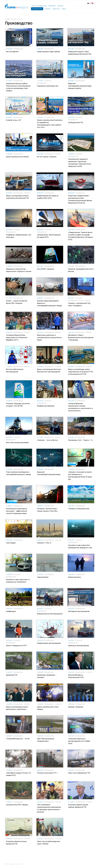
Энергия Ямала (43, 577)
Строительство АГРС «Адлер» (17, 805)
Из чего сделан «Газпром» (47, 157)
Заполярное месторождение (79, 611)
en (94, 3)
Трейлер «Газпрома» (76, 707)
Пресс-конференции (39, 6)
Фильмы (61, 6)
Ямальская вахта (74, 577)
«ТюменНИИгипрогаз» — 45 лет (18, 739)
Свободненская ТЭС (76, 123)
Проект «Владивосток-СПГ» (16, 646)
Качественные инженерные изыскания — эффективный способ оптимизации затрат (17, 511)
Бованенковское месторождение (50, 614)
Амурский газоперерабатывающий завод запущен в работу (80, 86)
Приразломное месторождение (49, 643)
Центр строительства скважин (17, 157)
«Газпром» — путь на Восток (47, 440)
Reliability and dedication (46, 406)
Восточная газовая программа (17, 443)
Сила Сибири (11, 543)
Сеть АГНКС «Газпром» (46, 269)
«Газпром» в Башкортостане (79, 509)
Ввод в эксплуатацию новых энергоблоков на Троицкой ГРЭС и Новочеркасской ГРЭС (81, 372)
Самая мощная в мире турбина (48, 52)
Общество (56, 9)
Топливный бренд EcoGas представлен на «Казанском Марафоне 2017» (17, 338)
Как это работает (12, 52)
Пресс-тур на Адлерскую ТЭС (79, 773)
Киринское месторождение (78, 646)
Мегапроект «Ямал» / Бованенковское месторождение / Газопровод (81, 338)
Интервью (52, 6)
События (47, 9)
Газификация (11, 611)
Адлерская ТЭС (12, 675)
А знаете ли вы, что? (14, 120)
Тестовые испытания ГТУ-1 (47, 773)
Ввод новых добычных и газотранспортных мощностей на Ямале (49, 338)
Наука (64, 9)
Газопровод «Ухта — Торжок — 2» (80, 440)
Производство (37, 9)
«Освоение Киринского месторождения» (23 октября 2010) (79, 741)
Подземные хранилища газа (48, 86)
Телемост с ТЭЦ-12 (44, 543)
